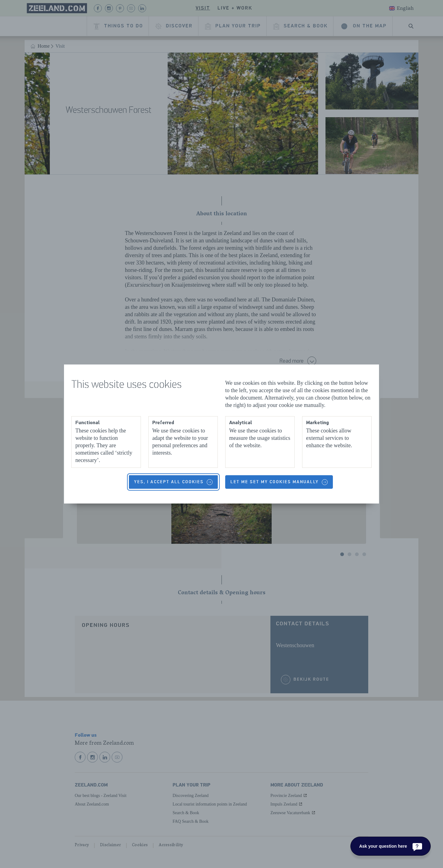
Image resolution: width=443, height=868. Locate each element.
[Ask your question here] (391, 846)
